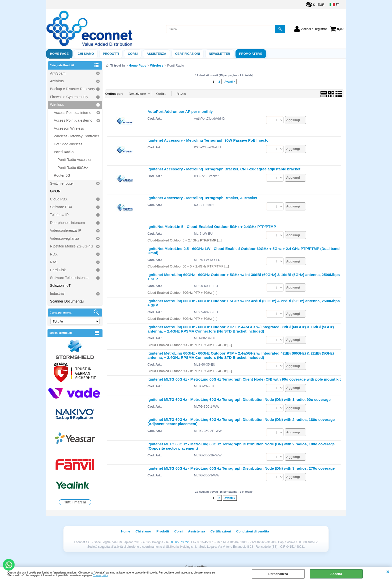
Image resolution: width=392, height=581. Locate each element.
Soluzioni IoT (60, 285)
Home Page (59, 54)
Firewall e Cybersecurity (69, 97)
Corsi (133, 54)
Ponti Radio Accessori (75, 160)
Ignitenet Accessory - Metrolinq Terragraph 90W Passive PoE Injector (209, 140)
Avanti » (230, 82)
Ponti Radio (64, 152)
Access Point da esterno (73, 120)
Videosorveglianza (65, 238)
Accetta (336, 574)
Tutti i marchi (75, 502)
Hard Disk (58, 270)
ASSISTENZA (156, 54)
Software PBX (61, 207)
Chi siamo (86, 54)
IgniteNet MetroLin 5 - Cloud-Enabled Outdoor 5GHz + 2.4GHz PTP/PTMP (212, 227)
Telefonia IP (59, 215)
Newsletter (220, 54)
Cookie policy (100, 575)
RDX (54, 254)
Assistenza (196, 531)
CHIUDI (388, 572)
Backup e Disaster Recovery (72, 89)
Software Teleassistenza (69, 278)
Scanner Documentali (67, 301)
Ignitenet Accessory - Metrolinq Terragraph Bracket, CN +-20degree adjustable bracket (224, 169)
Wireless (57, 105)
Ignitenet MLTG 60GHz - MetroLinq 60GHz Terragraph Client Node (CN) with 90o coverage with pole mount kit (244, 379)
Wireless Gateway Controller (76, 136)
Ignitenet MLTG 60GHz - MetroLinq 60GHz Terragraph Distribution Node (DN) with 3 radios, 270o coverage (241, 468)
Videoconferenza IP (66, 230)
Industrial (57, 294)
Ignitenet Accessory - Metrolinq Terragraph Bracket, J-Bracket (202, 198)
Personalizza (278, 574)
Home (125, 531)
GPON (55, 191)
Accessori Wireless (69, 128)
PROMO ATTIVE (251, 54)
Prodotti (111, 54)
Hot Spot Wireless (68, 144)
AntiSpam (58, 73)
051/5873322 (180, 542)
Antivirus (57, 81)
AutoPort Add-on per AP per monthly (180, 111)
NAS (54, 262)
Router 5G (62, 175)
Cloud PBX (59, 199)
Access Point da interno (72, 113)
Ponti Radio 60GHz (73, 168)
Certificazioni (188, 54)
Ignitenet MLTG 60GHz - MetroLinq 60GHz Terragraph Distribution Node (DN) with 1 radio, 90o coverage (239, 399)
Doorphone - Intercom (67, 223)
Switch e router (62, 183)
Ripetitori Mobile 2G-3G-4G (72, 246)
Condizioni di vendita (253, 531)
